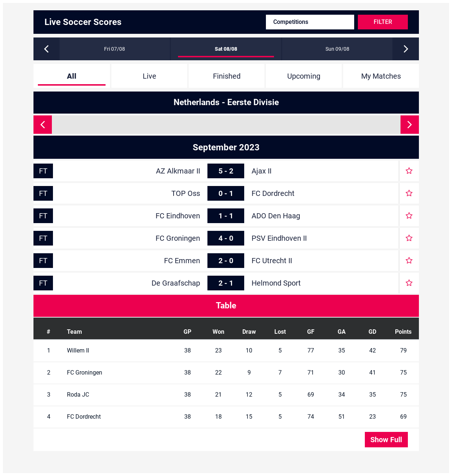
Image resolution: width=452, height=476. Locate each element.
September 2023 (226, 147)
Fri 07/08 (115, 49)
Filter (383, 22)
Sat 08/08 (226, 49)
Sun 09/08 (337, 49)
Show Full (386, 440)
